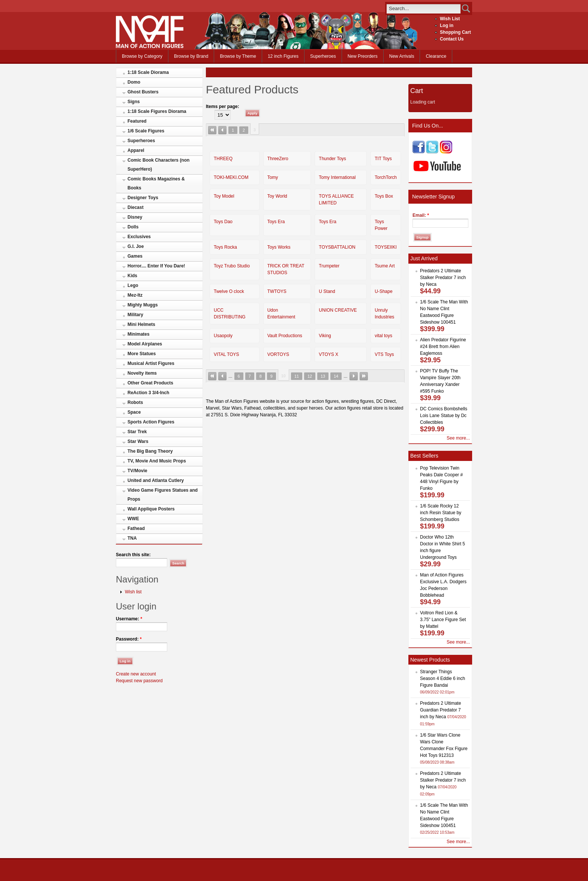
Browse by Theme (238, 56)
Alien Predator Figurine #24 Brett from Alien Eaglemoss (443, 347)
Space (134, 412)
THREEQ (223, 159)
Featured (137, 121)
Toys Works (279, 247)
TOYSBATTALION (337, 247)
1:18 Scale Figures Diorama (157, 111)
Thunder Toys (332, 159)
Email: (421, 215)
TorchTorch (386, 177)
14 (336, 376)
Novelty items (142, 373)
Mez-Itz (135, 295)
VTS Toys (384, 354)
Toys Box (384, 196)
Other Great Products (150, 383)
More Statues (142, 354)
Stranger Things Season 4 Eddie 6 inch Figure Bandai (442, 678)
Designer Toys (143, 198)
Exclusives (139, 237)
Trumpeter (329, 266)
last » (364, 376)
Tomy (273, 177)
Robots (135, 402)
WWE (133, 519)
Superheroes (323, 56)
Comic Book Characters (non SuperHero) (158, 165)
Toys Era (276, 222)
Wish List (450, 19)
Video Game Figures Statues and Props (163, 495)
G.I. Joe (136, 246)
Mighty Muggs (143, 305)
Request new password (139, 681)
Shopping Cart (455, 32)
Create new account (136, 674)
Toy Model (224, 196)
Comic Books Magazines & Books (156, 183)
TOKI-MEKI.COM (231, 177)
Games (135, 256)
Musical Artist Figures (151, 363)
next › (354, 376)
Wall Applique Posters (151, 509)
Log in (447, 26)
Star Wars (138, 441)
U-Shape (383, 291)
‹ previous (222, 130)
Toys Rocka (225, 247)
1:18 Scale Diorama (148, 72)
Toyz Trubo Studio (232, 266)
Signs (134, 102)
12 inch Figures (283, 56)
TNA (132, 538)
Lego (133, 285)
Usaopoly (223, 336)
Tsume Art (385, 266)
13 (323, 376)
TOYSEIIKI (385, 247)
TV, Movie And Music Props (157, 461)
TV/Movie (137, 471)
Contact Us (452, 39)
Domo (134, 82)
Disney (135, 217)
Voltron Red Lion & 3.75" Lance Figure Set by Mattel (443, 620)
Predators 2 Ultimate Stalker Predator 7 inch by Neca (443, 278)
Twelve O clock (229, 291)
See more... (458, 438)
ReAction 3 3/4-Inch (148, 393)
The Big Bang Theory (150, 451)
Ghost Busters (143, 92)
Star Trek (137, 432)
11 (297, 376)
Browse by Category (142, 56)
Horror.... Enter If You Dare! (156, 266)
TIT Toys (383, 159)
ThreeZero (278, 159)
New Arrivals (402, 56)
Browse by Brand (191, 56)
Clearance (436, 56)
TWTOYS (277, 291)
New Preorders (363, 56)
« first (212, 130)
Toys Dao (223, 222)
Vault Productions (285, 336)
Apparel (136, 150)
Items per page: (223, 107)
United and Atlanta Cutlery (156, 480)
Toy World (277, 196)
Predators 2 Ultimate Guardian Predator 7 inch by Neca (440, 710)
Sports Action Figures (151, 422)
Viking (325, 336)
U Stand (327, 291)
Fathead (136, 528)
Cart (417, 91)
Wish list (133, 592)
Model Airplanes (145, 344)
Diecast (136, 207)
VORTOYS (278, 354)
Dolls (133, 227)
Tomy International (337, 177)
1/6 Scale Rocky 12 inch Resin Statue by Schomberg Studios (441, 513)
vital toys (383, 336)
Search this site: (133, 555)
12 (310, 376)
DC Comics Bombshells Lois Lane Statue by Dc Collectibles (444, 416)
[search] (424, 8)
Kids (132, 276)
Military (135, 315)
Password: (129, 639)
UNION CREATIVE (338, 310)
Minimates (139, 334)
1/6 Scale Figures (146, 131)
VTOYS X (328, 354)
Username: (129, 619)
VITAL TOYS (226, 354)
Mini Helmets (141, 324)
